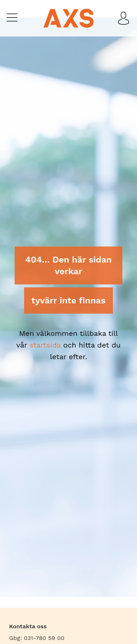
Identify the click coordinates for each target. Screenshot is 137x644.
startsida (45, 345)
